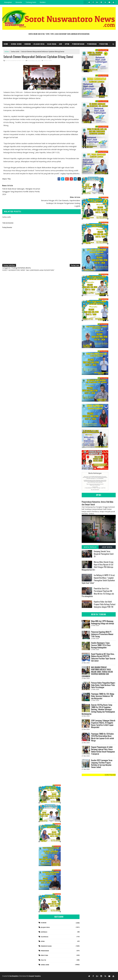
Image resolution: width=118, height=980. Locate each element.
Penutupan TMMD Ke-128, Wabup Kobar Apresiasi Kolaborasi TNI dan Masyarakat (103, 696)
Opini (67, 44)
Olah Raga (52, 44)
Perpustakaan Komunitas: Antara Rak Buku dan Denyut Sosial (97, 503)
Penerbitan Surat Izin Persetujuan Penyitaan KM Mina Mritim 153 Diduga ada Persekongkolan (98, 592)
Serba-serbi (48, 60)
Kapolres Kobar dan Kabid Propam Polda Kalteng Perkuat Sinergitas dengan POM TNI (105, 604)
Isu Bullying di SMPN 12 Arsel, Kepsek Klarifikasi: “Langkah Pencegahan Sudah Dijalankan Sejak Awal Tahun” (98, 579)
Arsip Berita (107, 547)
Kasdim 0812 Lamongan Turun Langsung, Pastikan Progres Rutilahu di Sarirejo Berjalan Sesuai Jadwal (102, 764)
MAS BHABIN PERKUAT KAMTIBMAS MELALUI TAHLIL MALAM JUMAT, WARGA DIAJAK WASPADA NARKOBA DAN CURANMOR (97, 672)
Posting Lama (74, 257)
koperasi (44, 932)
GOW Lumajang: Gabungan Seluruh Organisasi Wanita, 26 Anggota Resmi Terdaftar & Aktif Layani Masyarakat (103, 724)
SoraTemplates (14, 976)
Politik (43, 960)
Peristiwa (104, 44)
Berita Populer (90, 547)
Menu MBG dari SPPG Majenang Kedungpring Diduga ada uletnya (103, 622)
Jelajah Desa (39, 44)
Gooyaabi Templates (35, 976)
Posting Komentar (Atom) (21, 259)
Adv (61, 44)
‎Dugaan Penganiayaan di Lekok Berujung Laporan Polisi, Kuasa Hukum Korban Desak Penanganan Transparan (103, 751)
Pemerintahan (78, 44)
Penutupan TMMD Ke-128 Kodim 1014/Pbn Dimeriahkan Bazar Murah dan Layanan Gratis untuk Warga (103, 737)
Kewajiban (8, 2)
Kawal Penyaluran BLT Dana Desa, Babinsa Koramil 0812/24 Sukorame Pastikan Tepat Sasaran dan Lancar (103, 657)
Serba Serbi (16, 44)
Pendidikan (92, 44)
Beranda (19, 2)
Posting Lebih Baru (9, 257)
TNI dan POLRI (10, 50)
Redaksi (43, 2)
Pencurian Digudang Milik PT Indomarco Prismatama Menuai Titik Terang (102, 634)
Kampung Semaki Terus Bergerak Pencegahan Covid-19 (104, 554)
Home (6, 44)
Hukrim (28, 44)
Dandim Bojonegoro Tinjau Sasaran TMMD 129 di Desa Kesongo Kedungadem (101, 645)
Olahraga (45, 937)
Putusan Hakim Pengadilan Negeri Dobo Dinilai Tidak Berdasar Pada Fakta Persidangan (103, 685)
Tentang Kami (31, 2)
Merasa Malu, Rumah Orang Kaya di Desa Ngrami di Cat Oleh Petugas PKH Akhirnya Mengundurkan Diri (97, 566)
